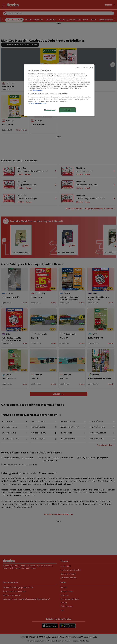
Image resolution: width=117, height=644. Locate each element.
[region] (59, 90)
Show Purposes (50, 110)
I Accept (67, 110)
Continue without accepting (84, 68)
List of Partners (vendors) (37, 104)
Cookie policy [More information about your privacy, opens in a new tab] (38, 90)
